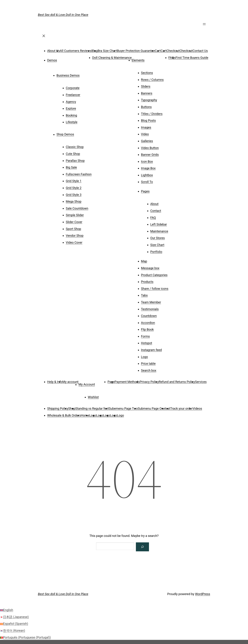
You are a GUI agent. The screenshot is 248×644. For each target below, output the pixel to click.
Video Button (150, 148)
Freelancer (73, 95)
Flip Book (147, 329)
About (154, 204)
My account (70, 382)
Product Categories (154, 275)
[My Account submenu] (100, 383)
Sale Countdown (77, 208)
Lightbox (147, 175)
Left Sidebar (159, 224)
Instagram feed (151, 350)
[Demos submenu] (62, 59)
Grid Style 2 (74, 188)
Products (147, 282)
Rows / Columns (152, 80)
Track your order (181, 408)
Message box (150, 268)
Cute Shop (73, 154)
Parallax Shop (75, 161)
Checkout (173, 51)
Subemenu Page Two (123, 408)
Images (146, 127)
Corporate (73, 88)
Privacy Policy (149, 382)
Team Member (151, 302)
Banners (147, 93)
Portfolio (156, 252)
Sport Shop (73, 229)
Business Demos (68, 75)
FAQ (153, 218)
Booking (71, 115)
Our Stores (158, 238)
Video (145, 134)
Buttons (146, 107)
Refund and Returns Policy (177, 382)
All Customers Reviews (76, 51)
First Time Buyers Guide (192, 58)
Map (144, 261)
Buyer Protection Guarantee (136, 51)
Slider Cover (74, 222)
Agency (71, 102)
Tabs (144, 295)
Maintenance (159, 231)
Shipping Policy (58, 408)
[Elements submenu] (149, 59)
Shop (72, 408)
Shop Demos (65, 134)
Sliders (146, 86)
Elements (138, 60)
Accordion (148, 323)
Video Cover (74, 242)
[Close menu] (44, 37)
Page (111, 382)
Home (85, 415)
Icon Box (147, 161)
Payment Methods (127, 382)
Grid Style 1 (74, 181)
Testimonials (150, 309)
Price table (148, 364)
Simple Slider (75, 215)
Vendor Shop (75, 236)
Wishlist (93, 397)
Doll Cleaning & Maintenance (112, 58)
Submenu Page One (151, 408)
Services (201, 382)
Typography (149, 100)
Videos (197, 408)
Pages (145, 191)
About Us (53, 51)
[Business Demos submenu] (84, 74)
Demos (52, 60)
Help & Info (55, 382)
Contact (156, 211)
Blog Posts (148, 120)
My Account (87, 385)
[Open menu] (204, 25)
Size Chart (157, 245)
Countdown (149, 316)
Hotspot (147, 343)
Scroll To (147, 182)
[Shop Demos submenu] (79, 133)
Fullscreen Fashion (79, 174)
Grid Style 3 (74, 195)
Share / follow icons (155, 289)
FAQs (172, 58)
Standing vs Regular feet (92, 408)
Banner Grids (150, 155)
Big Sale (71, 167)
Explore (71, 108)
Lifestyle (72, 122)
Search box (149, 370)
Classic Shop (75, 147)
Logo (144, 357)
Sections (147, 73)
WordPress (203, 594)
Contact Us (200, 51)
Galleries (147, 141)
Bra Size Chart (107, 51)
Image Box (148, 168)
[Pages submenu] (154, 190)
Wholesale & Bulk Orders (64, 415)
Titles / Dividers (152, 114)
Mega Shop (74, 201)
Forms (145, 336)
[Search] (142, 547)
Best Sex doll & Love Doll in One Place (63, 15)
